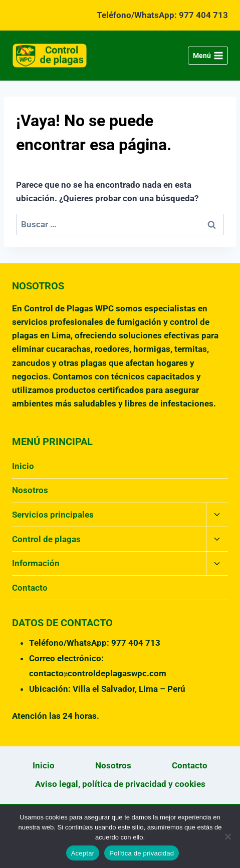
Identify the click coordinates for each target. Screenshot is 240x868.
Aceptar (83, 853)
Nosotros (30, 490)
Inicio (23, 466)
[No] (227, 836)
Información (36, 563)
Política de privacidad (142, 853)
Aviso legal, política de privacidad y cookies (120, 784)
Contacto (30, 588)
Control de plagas (46, 539)
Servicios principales (53, 515)
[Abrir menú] (208, 56)
